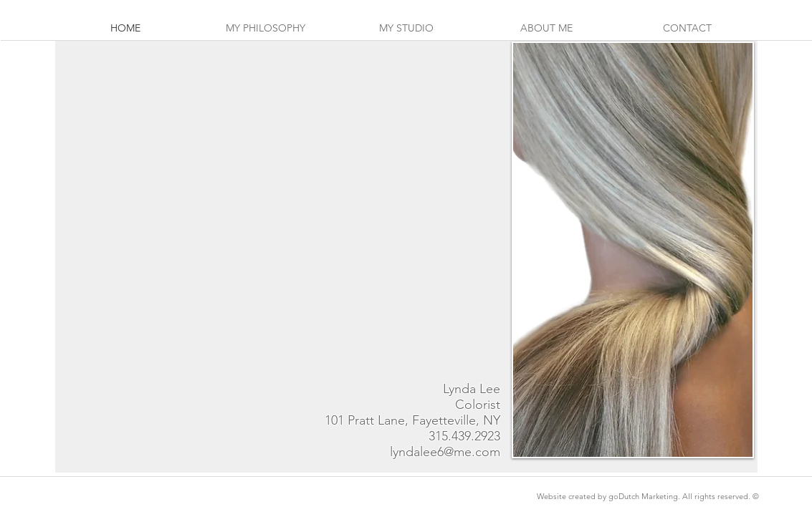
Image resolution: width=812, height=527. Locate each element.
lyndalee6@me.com (445, 452)
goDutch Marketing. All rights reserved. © (684, 496)
